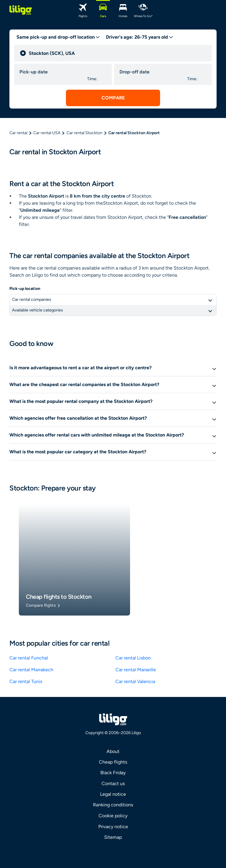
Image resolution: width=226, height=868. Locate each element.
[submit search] (113, 98)
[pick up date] (52, 72)
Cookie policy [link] (113, 816)
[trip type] (58, 37)
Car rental (18, 133)
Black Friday (113, 773)
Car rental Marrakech (31, 670)
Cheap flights (113, 762)
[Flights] (83, 10)
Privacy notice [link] (113, 827)
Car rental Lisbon (133, 658)
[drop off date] (152, 72)
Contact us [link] (113, 784)
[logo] (21, 10)
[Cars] (103, 10)
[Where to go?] (143, 10)
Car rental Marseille (136, 670)
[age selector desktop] (140, 37)
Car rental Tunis (26, 681)
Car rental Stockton (84, 133)
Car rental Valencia (135, 681)
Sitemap (113, 837)
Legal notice (113, 794)
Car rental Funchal (29, 658)
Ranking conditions (113, 805)
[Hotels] (123, 10)
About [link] (113, 751)
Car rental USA (47, 133)
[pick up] (118, 53)
